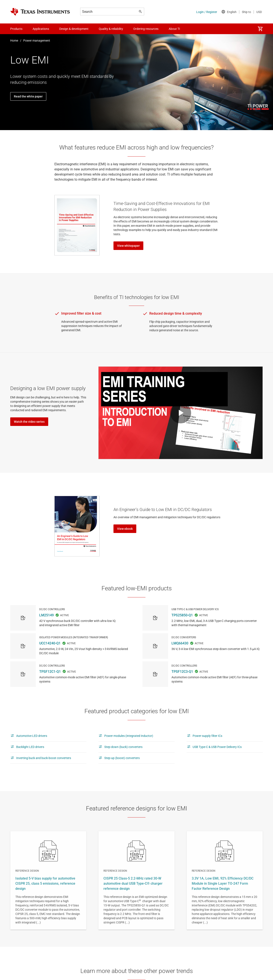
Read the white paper (28, 96)
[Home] (40, 12)
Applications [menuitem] (41, 29)
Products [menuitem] (16, 29)
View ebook (125, 529)
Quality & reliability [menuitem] (111, 29)
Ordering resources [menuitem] (146, 29)
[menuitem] (260, 29)
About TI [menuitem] (174, 29)
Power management (37, 41)
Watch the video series (29, 422)
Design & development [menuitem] (74, 29)
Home (14, 41)
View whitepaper (128, 246)
